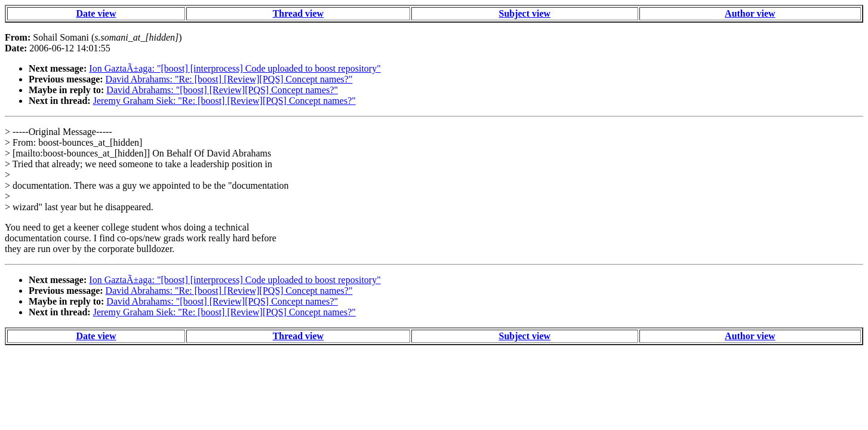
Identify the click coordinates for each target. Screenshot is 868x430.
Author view (750, 13)
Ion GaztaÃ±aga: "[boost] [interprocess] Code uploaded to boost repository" (235, 68)
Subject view (524, 13)
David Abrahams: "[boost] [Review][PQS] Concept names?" (222, 90)
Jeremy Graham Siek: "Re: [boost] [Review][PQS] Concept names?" (224, 101)
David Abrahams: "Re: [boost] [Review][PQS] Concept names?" (229, 79)
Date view (96, 13)
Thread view (298, 13)
